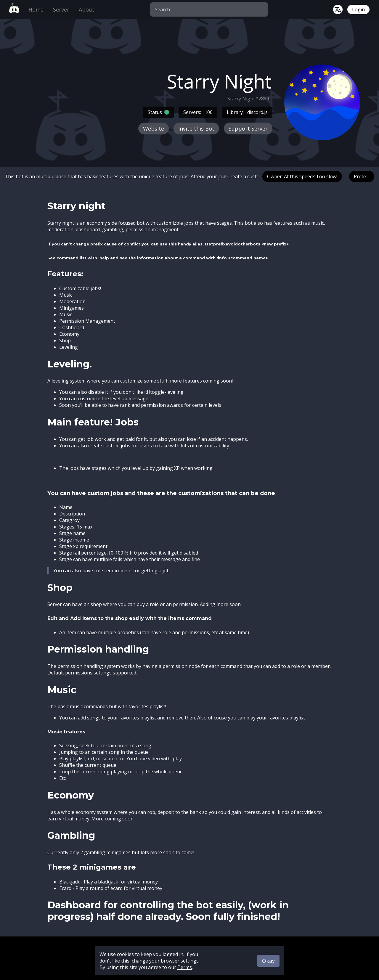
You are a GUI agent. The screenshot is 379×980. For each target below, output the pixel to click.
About (87, 9)
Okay (268, 961)
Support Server (248, 128)
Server (61, 9)
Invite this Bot (196, 128)
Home (36, 9)
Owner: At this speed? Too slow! (302, 176)
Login (358, 9)
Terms (185, 967)
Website (154, 128)
